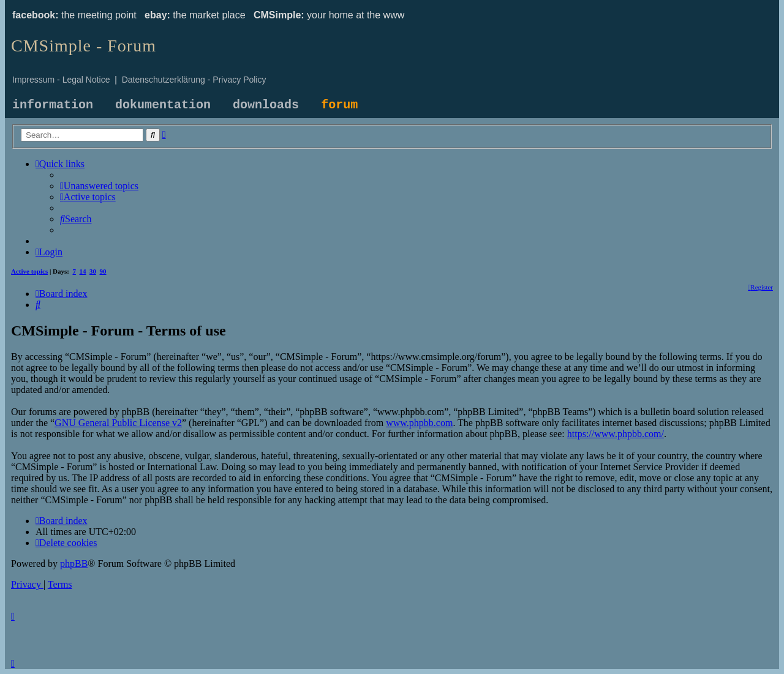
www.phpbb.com (419, 423)
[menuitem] (99, 186)
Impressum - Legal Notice (61, 80)
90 (103, 271)
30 (93, 271)
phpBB (74, 564)
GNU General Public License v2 (118, 423)
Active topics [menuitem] (29, 271)
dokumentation (163, 105)
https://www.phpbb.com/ (616, 434)
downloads (266, 105)
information (53, 105)
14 (83, 271)
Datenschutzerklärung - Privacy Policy (194, 80)
